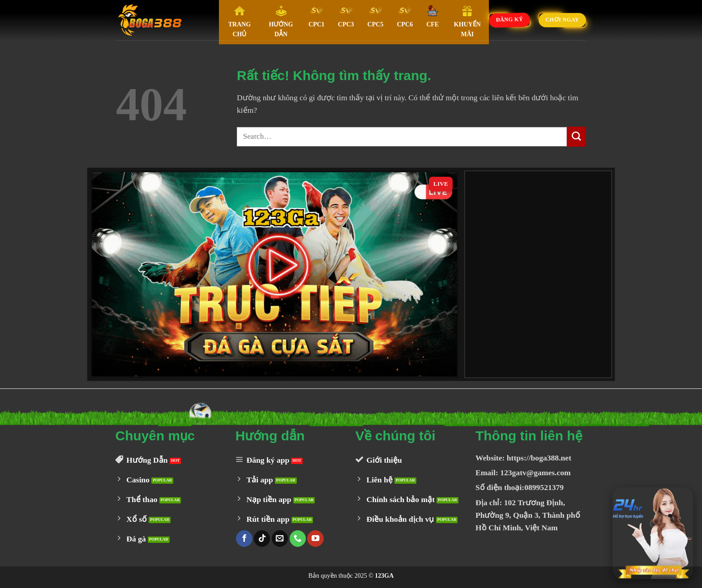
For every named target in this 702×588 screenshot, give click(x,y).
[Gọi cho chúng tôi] (298, 539)
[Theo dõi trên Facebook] (244, 539)
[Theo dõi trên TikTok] (262, 539)
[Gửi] (576, 137)
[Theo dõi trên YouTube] (315, 539)
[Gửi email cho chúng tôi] (280, 539)
